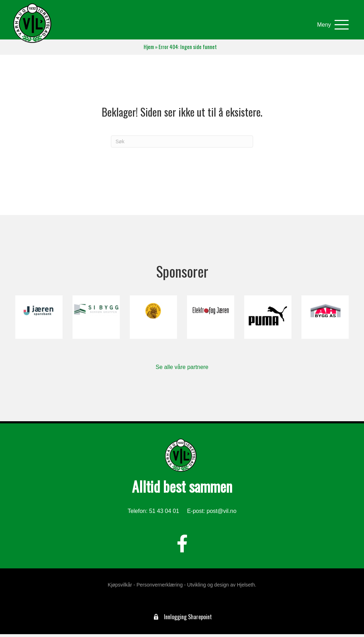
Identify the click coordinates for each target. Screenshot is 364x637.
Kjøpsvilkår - (121, 588)
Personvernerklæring (160, 588)
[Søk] (182, 144)
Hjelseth (246, 588)
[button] (329, 26)
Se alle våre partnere (182, 370)
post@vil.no (221, 514)
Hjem (149, 50)
